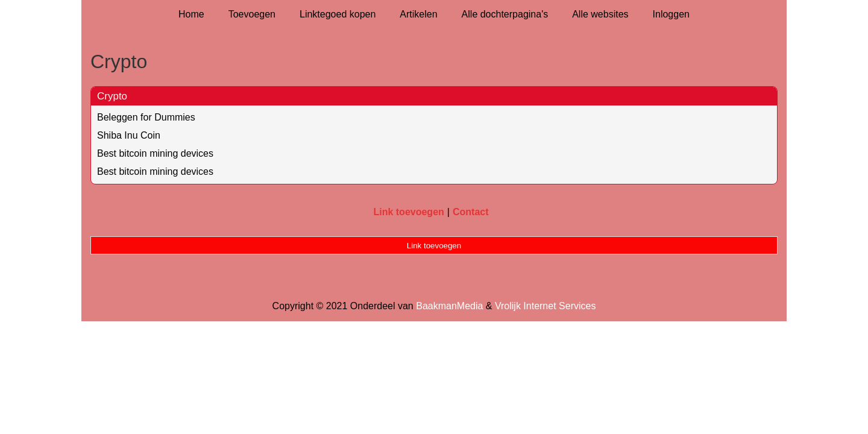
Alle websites (600, 14)
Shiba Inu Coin (129, 135)
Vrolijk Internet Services (545, 306)
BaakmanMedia (449, 306)
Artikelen (418, 14)
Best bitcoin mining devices (155, 153)
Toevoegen (252, 14)
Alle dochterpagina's (505, 14)
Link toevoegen (408, 212)
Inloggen (671, 14)
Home (191, 14)
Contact (471, 212)
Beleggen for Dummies (146, 117)
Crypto (112, 96)
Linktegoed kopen (338, 14)
